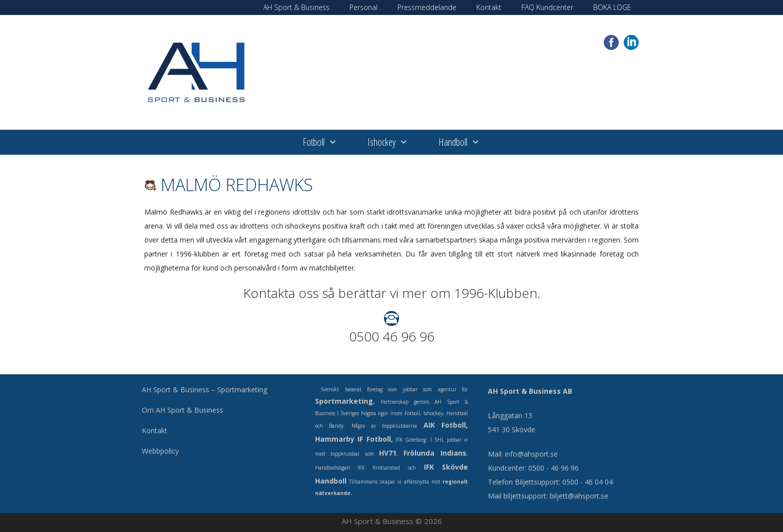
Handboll (467, 142)
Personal (364, 7)
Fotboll (328, 142)
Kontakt (489, 7)
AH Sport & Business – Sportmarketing (204, 390)
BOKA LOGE (612, 7)
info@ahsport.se (531, 454)
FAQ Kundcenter (547, 7)
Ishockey (395, 142)
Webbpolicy (160, 451)
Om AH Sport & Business (183, 410)
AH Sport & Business (296, 7)
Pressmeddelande (427, 7)
